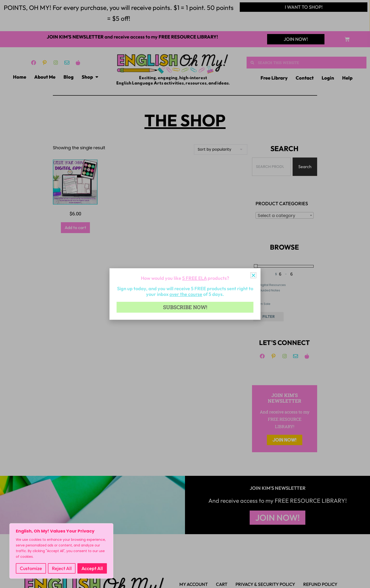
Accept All (92, 568)
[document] (185, 294)
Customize (31, 568)
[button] (253, 275)
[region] (61, 551)
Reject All (62, 568)
